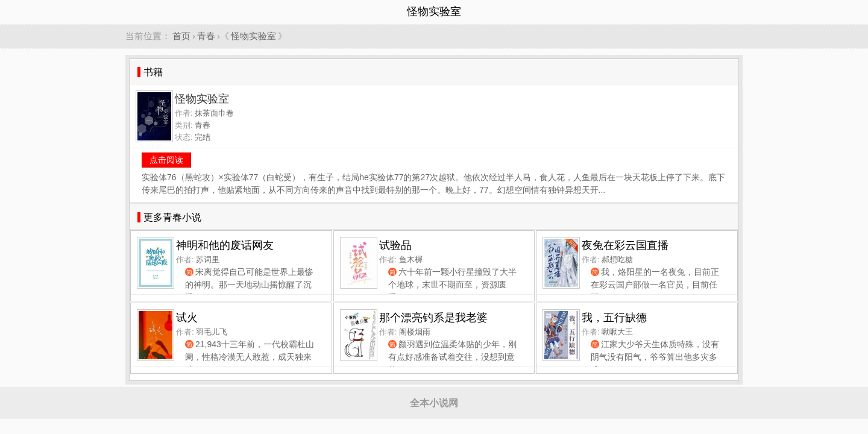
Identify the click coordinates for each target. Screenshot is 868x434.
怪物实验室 (253, 36)
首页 (181, 36)
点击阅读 (166, 160)
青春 (206, 36)
